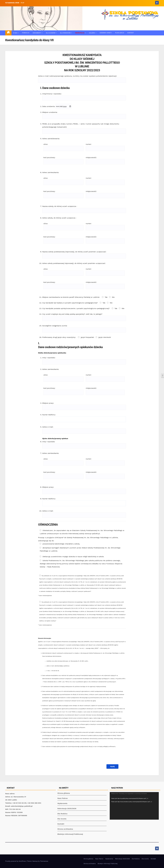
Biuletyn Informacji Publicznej (70, 834)
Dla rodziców (66, 33)
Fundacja (26, 33)
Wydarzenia (62, 803)
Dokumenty (37, 33)
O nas (15, 33)
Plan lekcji (120, 33)
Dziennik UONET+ (106, 33)
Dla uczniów (51, 33)
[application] (134, 806)
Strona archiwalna (65, 829)
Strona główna (64, 793)
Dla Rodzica (62, 814)
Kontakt (131, 33)
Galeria (92, 33)
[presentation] (110, 757)
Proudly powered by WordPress (16, 861)
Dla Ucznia (62, 819)
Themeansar (44, 861)
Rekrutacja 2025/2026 (67, 809)
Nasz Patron (63, 798)
